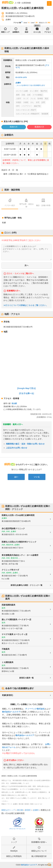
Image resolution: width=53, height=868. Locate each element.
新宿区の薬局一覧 (26, 678)
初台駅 (14, 403)
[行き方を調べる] (26, 393)
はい (16, 477)
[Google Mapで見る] (26, 388)
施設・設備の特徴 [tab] (43, 205)
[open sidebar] (49, 3)
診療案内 (16, 32)
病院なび (8, 2)
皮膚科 (18, 83)
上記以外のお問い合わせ (17, 448)
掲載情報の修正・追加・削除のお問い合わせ (25, 444)
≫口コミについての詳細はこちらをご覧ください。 (26, 305)
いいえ (37, 477)
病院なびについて (39, 851)
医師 (26, 32)
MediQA (14, 851)
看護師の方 (39, 127)
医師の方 (14, 127)
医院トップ (5, 32)
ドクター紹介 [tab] (10, 205)
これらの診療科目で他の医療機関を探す (30, 85)
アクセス (48, 32)
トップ (14, 842)
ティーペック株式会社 (35, 709)
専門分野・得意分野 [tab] (26, 205)
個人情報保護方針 (39, 856)
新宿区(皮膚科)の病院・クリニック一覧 (26, 585)
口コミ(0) (37, 32)
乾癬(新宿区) (8, 695)
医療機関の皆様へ (39, 842)
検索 (49, 865)
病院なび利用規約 (14, 856)
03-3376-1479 (21, 77)
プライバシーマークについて (17, 829)
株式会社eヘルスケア (11, 712)
